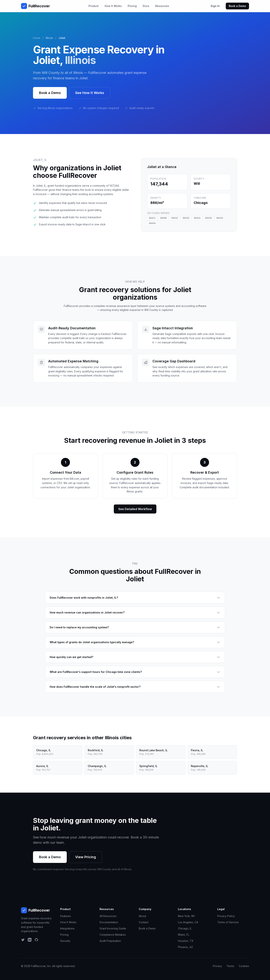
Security (65, 941)
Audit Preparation (110, 941)
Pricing (132, 6)
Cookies (244, 966)
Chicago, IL (185, 928)
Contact (144, 922)
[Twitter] (23, 940)
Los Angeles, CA (188, 922)
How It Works (113, 6)
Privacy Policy (226, 916)
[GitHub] (36, 940)
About (142, 916)
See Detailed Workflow (135, 509)
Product (94, 6)
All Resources (108, 916)
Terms (230, 966)
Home (37, 38)
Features (66, 916)
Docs (146, 6)
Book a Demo (237, 6)
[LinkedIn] (30, 940)
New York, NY (186, 916)
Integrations (67, 928)
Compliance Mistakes (113, 935)
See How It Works (90, 93)
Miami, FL (184, 935)
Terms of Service (228, 922)
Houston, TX (186, 941)
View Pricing (86, 857)
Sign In (215, 6)
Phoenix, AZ (185, 947)
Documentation (109, 922)
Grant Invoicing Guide (113, 928)
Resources (162, 6)
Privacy (217, 966)
